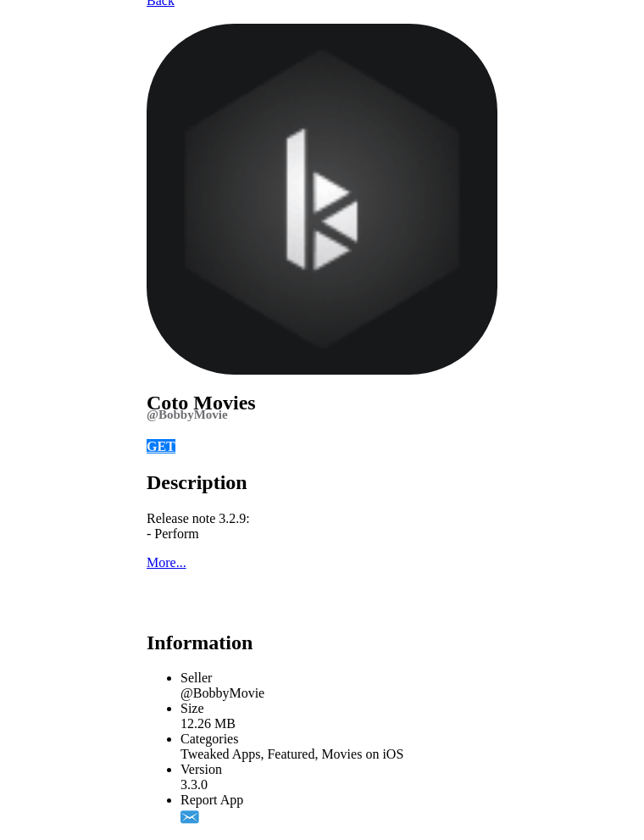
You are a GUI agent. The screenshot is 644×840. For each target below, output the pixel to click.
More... (167, 562)
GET (161, 446)
